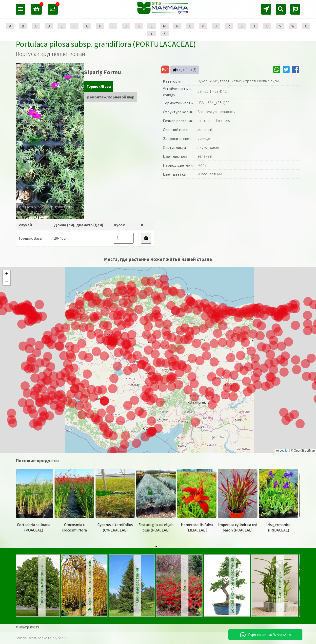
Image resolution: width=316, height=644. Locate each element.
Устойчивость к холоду (177, 92)
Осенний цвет (175, 130)
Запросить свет (177, 138)
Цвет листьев (175, 156)
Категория (172, 81)
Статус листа (174, 147)
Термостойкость (178, 103)
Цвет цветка (174, 174)
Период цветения (179, 165)
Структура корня (178, 112)
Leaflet (282, 451)
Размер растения (178, 121)
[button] (233, 397)
